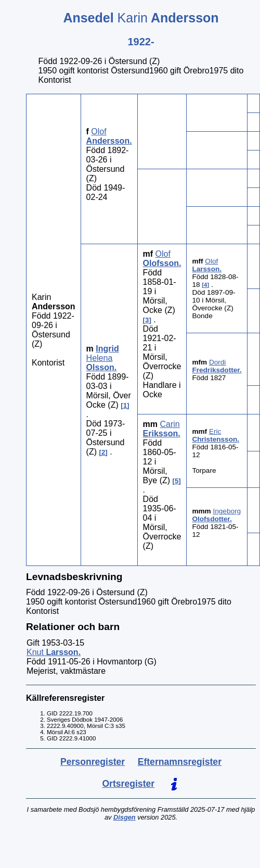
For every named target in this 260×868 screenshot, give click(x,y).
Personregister (93, 762)
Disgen (125, 817)
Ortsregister (128, 784)
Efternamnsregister (180, 762)
